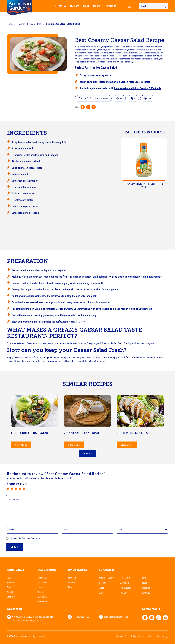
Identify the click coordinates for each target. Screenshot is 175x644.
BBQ (70, 587)
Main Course (126, 588)
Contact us (111, 6)
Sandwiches (125, 578)
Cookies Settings (161, 636)
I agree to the (23, 538)
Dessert (123, 593)
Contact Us (11, 597)
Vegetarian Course (106, 578)
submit (14, 551)
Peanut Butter (43, 582)
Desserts (41, 592)
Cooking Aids (43, 597)
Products (75, 6)
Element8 (165, 639)
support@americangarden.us (116, 617)
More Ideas (36, 24)
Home (10, 24)
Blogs (86, 6)
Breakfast (102, 583)
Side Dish (146, 588)
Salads (101, 588)
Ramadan (72, 582)
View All (87, 453)
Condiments (43, 578)
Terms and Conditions (31, 538)
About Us (97, 6)
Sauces (102, 593)
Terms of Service (145, 636)
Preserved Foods (44, 602)
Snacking (72, 578)
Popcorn (41, 587)
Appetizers (125, 583)
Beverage (146, 593)
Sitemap (119, 636)
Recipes (59, 6)
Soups (145, 583)
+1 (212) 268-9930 (81, 617)
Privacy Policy (130, 636)
